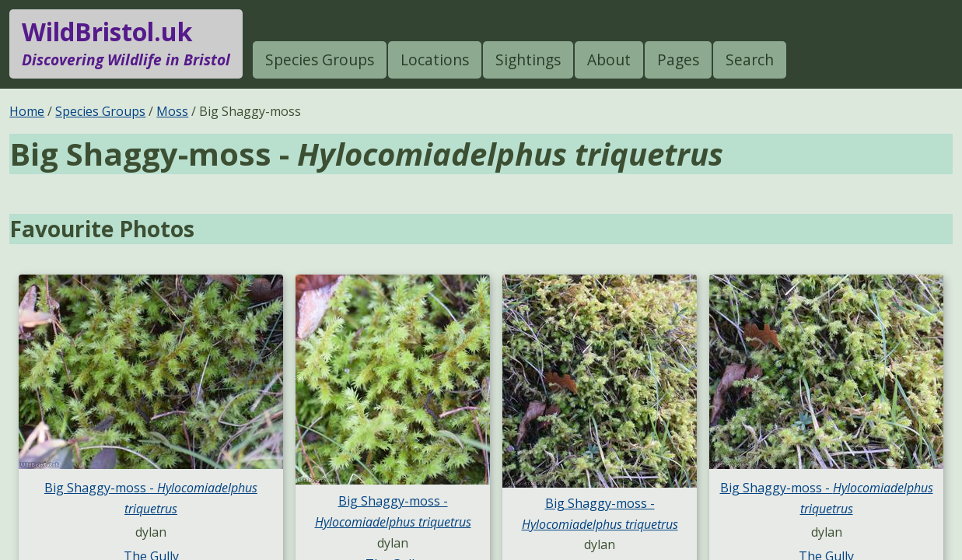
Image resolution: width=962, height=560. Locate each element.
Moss (172, 111)
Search (750, 59)
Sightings (528, 59)
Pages (678, 59)
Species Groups (320, 59)
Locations (435, 59)
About (609, 59)
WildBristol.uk (126, 44)
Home (27, 111)
